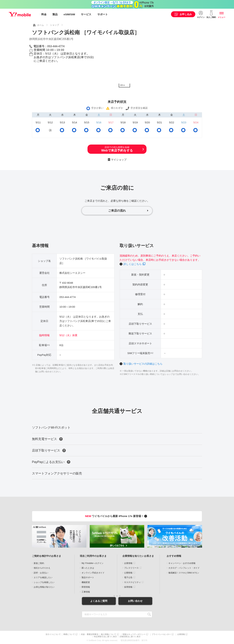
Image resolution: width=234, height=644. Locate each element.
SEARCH (149, 615)
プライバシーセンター (161, 635)
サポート (103, 14)
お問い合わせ (135, 601)
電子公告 (128, 578)
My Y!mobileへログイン (93, 563)
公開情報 (128, 573)
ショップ (55, 25)
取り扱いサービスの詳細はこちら (143, 364)
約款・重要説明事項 (90, 635)
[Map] (161, 63)
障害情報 (86, 587)
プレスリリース (131, 568)
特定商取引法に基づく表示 (105, 637)
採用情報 (128, 587)
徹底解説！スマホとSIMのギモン (184, 573)
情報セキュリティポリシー (134, 635)
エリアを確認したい (43, 578)
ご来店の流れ (117, 211)
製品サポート (88, 578)
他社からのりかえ (42, 568)
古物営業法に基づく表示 (130, 637)
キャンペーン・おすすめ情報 (182, 563)
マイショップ (119, 160)
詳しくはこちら (133, 264)
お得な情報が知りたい (44, 587)
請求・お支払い (41, 573)
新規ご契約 (39, 563)
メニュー (222, 17)
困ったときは (88, 568)
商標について (69, 635)
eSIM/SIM (69, 14)
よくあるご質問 (99, 601)
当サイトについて (53, 635)
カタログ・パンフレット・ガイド (184, 568)
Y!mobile (20, 14)
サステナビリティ (132, 582)
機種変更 (86, 582)
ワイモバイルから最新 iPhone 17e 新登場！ (117, 516)
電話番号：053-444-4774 (49, 46)
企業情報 (128, 563)
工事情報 (86, 592)
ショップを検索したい (44, 582)
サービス (86, 14)
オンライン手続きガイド (93, 573)
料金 (44, 14)
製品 (55, 14)
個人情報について (108, 635)
